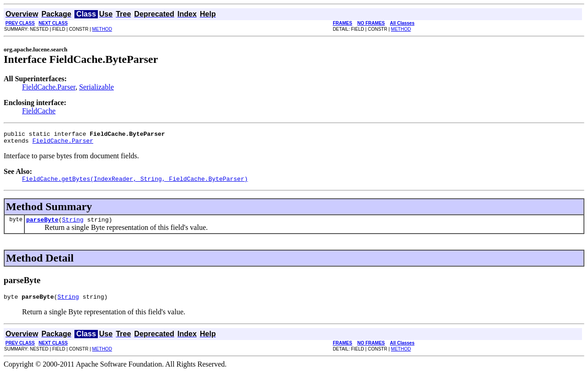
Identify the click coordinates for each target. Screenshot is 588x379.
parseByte (42, 225)
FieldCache (39, 111)
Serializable (96, 87)
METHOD (102, 29)
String (73, 225)
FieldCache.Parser (49, 87)
